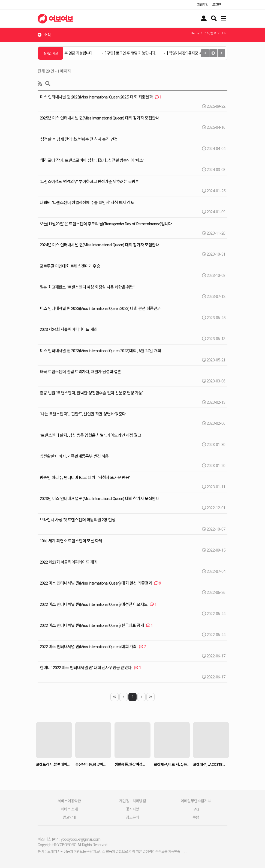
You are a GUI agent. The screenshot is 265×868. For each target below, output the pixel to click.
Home (195, 33)
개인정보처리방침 (132, 801)
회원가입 (203, 5)
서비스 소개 (69, 809)
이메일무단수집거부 (196, 801)
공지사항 (133, 809)
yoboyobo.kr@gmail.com (81, 839)
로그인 (216, 5)
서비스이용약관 (69, 801)
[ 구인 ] (71, 53)
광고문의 (133, 817)
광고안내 (69, 817)
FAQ (196, 809)
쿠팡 (196, 817)
